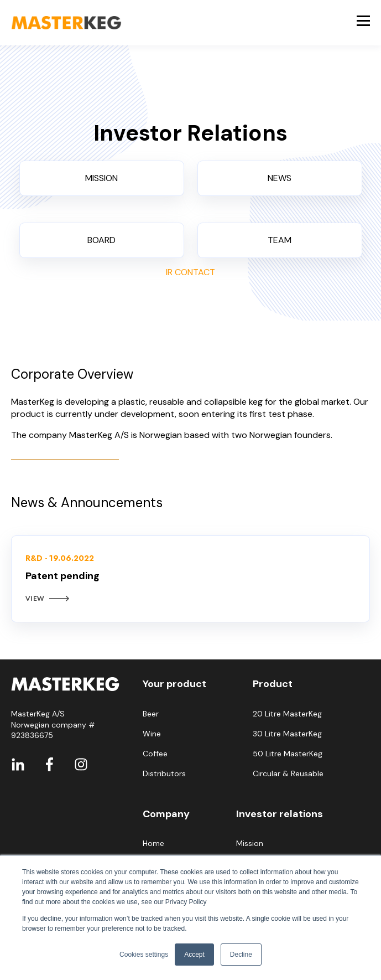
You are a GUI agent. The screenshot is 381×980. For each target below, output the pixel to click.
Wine (152, 734)
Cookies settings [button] (144, 955)
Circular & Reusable (288, 774)
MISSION (101, 178)
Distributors (164, 774)
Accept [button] (194, 955)
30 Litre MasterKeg (287, 734)
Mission (250, 844)
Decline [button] (241, 955)
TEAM (280, 240)
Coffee (155, 754)
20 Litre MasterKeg (287, 714)
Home (153, 844)
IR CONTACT (190, 272)
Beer (151, 714)
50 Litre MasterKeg (288, 754)
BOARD (101, 240)
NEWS (280, 178)
